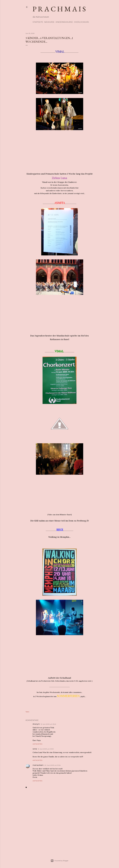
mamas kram (38, 765)
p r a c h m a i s (59, 9)
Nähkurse (49, 22)
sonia (35, 749)
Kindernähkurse (64, 22)
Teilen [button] (27, 712)
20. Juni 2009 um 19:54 (53, 765)
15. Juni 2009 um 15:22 (48, 724)
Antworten (37, 744)
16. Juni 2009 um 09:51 (46, 749)
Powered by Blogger (60, 861)
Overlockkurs (81, 22)
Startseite (38, 22)
